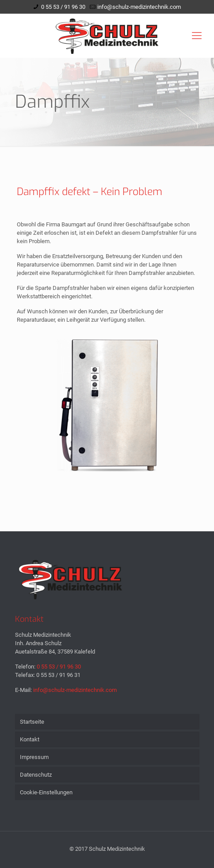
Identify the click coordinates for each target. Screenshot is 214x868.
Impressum (34, 757)
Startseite (32, 722)
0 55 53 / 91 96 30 (63, 7)
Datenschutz (36, 775)
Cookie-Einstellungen (46, 792)
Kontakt (30, 739)
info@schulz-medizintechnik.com (139, 7)
